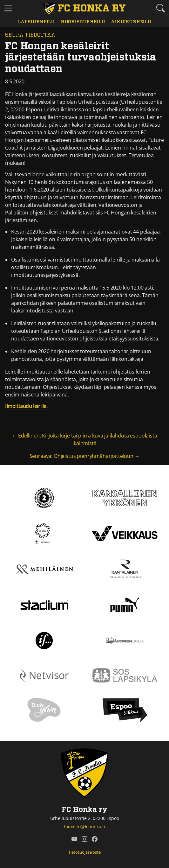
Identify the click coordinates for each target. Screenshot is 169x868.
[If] (44, 640)
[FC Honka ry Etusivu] (84, 9)
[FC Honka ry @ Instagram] (84, 839)
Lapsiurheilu (36, 22)
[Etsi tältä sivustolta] (161, 8)
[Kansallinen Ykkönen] (125, 498)
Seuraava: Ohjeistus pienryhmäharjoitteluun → (85, 456)
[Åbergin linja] (125, 640)
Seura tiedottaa (30, 35)
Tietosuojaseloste (84, 852)
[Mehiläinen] (44, 569)
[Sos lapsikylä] (125, 675)
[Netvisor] (44, 675)
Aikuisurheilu (131, 22)
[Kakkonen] (44, 498)
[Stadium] (44, 605)
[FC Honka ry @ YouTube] (74, 839)
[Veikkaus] (125, 533)
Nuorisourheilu (83, 22)
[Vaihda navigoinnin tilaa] (8, 8)
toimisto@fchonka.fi (84, 826)
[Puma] (125, 605)
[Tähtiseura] (44, 533)
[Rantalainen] (125, 569)
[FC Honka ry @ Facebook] (95, 839)
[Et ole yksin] (44, 710)
